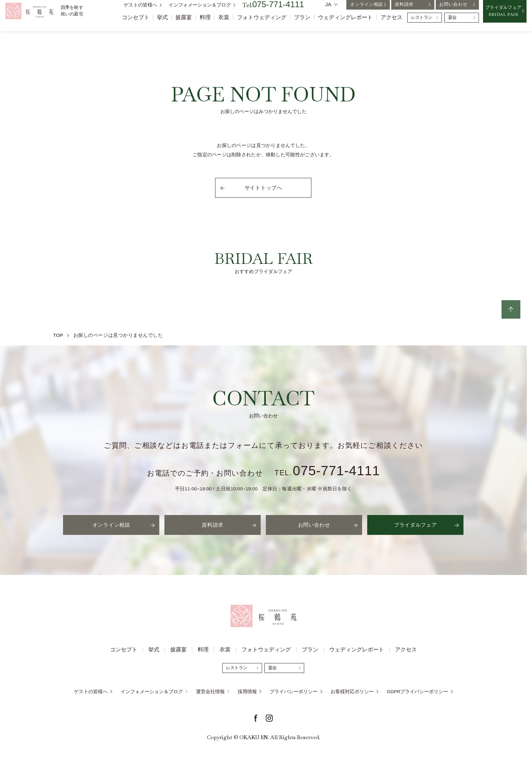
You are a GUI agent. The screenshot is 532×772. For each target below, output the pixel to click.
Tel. (273, 10)
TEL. (327, 473)
